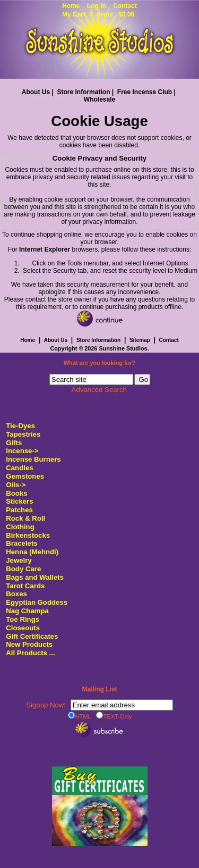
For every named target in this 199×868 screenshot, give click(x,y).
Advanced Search (99, 390)
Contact (125, 6)
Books (16, 493)
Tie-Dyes (20, 426)
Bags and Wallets (35, 577)
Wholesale (99, 99)
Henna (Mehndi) (32, 552)
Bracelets (21, 543)
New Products (29, 644)
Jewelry (19, 560)
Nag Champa (27, 611)
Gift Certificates (32, 636)
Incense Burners (33, 459)
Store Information (83, 92)
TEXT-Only (114, 716)
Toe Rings (23, 619)
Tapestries (23, 434)
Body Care (23, 569)
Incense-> (22, 451)
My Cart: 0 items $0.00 (98, 14)
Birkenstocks (28, 535)
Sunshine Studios (123, 348)
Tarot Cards (25, 586)
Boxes (16, 594)
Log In (97, 6)
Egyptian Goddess (37, 602)
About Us (36, 92)
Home (71, 6)
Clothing (20, 527)
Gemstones (25, 476)
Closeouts (23, 628)
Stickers (19, 501)
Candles (19, 468)
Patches (19, 510)
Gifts (14, 443)
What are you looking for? (100, 363)
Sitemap (140, 340)
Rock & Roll (25, 518)
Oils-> (16, 485)
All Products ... (30, 653)
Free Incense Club (145, 92)
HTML (80, 716)
